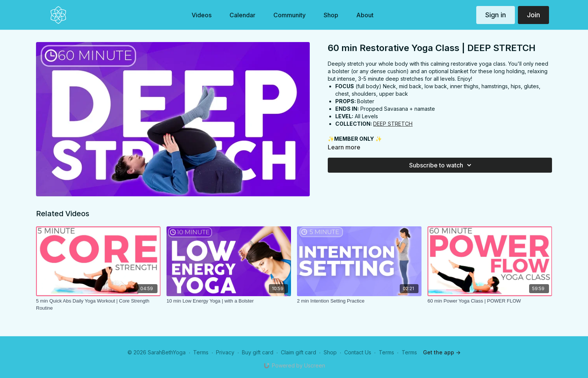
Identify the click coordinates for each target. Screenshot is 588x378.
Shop (330, 352)
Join (533, 15)
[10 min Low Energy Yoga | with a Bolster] (229, 301)
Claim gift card (298, 352)
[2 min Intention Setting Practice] (359, 301)
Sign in (496, 15)
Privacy (225, 352)
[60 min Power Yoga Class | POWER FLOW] (490, 301)
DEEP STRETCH (393, 124)
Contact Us (358, 352)
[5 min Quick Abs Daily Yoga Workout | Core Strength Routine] (98, 305)
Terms (201, 352)
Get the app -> (442, 352)
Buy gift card (258, 352)
